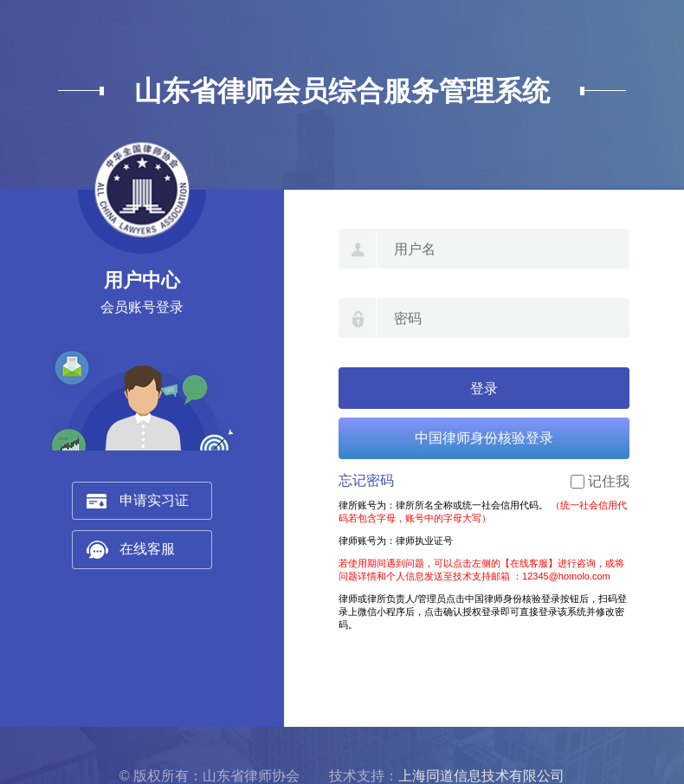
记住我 (609, 481)
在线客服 (147, 549)
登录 (484, 389)
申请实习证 (154, 500)
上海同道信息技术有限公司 (481, 776)
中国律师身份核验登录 (484, 438)
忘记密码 (366, 480)
